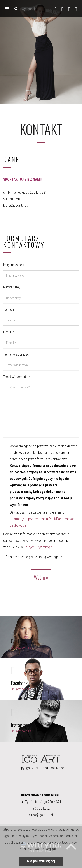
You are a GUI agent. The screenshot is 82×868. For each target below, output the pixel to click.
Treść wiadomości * (17, 377)
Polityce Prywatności (38, 547)
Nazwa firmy (12, 287)
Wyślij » (41, 577)
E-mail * (9, 332)
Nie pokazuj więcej (41, 861)
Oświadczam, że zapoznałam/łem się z (42, 519)
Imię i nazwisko (14, 265)
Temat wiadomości (16, 354)
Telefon (9, 310)
